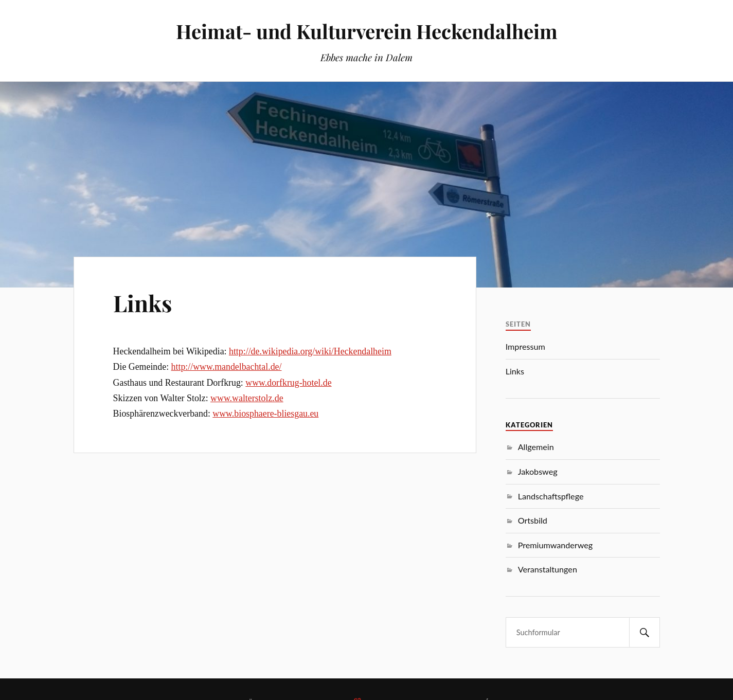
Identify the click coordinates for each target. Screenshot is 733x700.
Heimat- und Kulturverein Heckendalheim (367, 31)
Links (142, 303)
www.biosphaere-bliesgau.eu (265, 414)
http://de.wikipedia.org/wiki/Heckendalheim (310, 351)
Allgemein (536, 447)
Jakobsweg (538, 471)
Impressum (525, 346)
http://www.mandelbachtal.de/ (227, 367)
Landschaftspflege (551, 496)
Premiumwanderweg (556, 545)
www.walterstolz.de (247, 398)
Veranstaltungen (548, 569)
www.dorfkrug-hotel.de (288, 383)
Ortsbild (533, 520)
